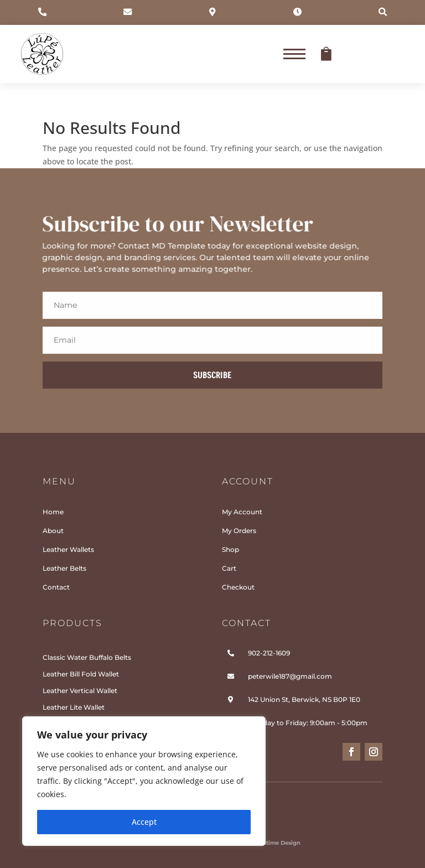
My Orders (239, 531)
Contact (56, 587)
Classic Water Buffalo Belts (87, 657)
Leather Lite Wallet (74, 707)
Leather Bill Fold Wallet (81, 674)
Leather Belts (64, 569)
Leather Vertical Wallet (80, 691)
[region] (144, 781)
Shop (230, 550)
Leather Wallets (68, 550)
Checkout (238, 587)
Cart (229, 569)
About (53, 531)
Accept (144, 822)
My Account (242, 512)
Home (53, 512)
